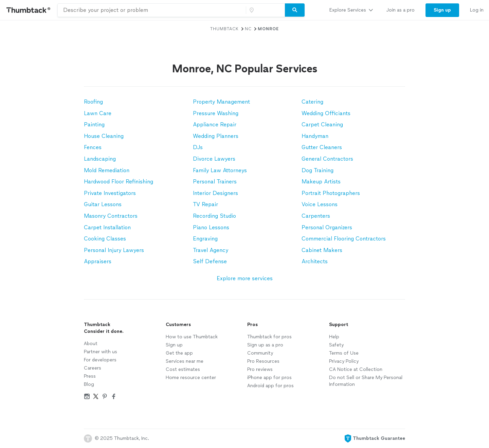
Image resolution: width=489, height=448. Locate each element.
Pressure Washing (216, 113)
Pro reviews (260, 369)
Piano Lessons (211, 227)
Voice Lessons (320, 204)
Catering (312, 102)
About (91, 344)
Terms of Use (344, 353)
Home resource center (191, 378)
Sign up (174, 345)
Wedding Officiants (326, 113)
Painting (94, 124)
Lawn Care (98, 113)
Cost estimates (183, 369)
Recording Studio (214, 216)
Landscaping (100, 159)
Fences (93, 147)
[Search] (295, 10)
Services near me (185, 361)
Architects (315, 261)
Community (260, 353)
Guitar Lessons (103, 204)
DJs (198, 147)
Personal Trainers (215, 182)
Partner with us (101, 352)
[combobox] (152, 10)
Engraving (205, 239)
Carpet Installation (107, 227)
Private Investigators (110, 193)
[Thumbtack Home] (29, 10)
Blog (89, 384)
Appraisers (98, 261)
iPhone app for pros (269, 378)
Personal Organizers (327, 227)
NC (248, 29)
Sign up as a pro (265, 345)
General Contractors (327, 159)
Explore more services (245, 278)
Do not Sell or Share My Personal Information (366, 381)
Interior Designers (215, 193)
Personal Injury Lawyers (114, 250)
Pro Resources (263, 361)
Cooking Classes (105, 239)
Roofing (93, 102)
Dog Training (318, 170)
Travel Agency (211, 250)
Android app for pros (270, 386)
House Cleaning (104, 136)
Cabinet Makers (322, 250)
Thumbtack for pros (269, 337)
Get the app (179, 353)
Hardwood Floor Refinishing (119, 182)
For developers (100, 360)
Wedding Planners (216, 136)
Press (90, 376)
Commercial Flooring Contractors (344, 239)
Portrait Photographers (331, 193)
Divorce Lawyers (214, 159)
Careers (93, 368)
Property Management (221, 102)
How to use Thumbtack (192, 337)
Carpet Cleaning (322, 124)
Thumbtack (224, 29)
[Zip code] (265, 10)
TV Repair (205, 204)
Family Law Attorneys (220, 170)
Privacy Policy (344, 361)
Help (334, 337)
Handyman (315, 136)
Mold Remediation (107, 170)
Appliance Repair (215, 124)
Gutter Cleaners (322, 147)
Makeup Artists (321, 182)
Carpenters (316, 216)
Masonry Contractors (111, 216)
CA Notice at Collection (356, 369)
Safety (336, 345)
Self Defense (210, 261)
